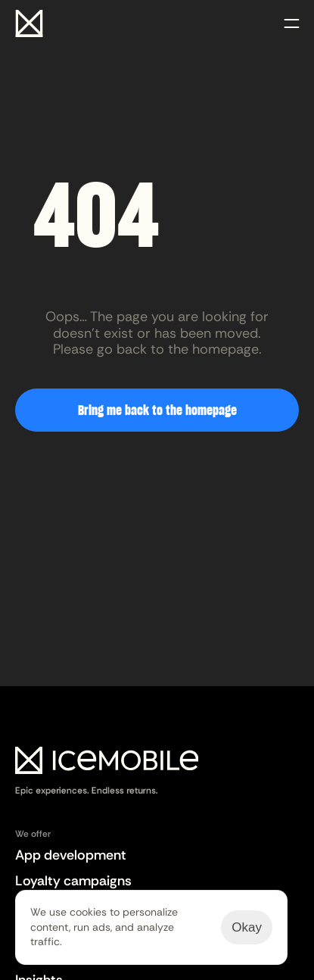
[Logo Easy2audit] (107, 772)
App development (71, 855)
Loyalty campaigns (73, 881)
